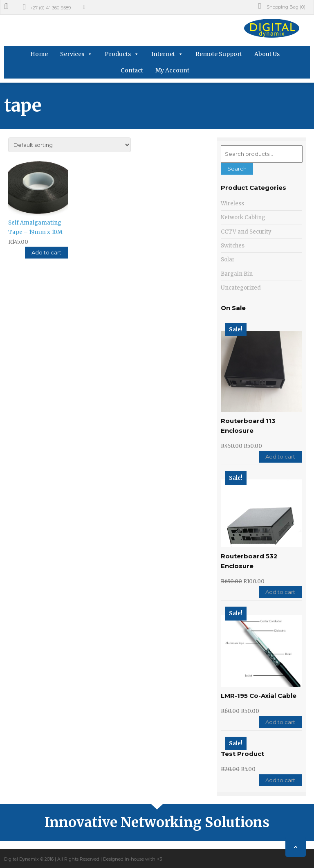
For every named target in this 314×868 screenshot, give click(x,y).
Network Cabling (243, 217)
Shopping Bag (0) (282, 6)
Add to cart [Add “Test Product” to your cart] (280, 780)
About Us (267, 54)
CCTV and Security (246, 232)
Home (39, 54)
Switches (233, 246)
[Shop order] (70, 145)
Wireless (232, 204)
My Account (172, 70)
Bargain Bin (237, 274)
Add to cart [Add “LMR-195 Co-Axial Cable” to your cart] (280, 722)
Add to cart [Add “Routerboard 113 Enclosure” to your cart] (280, 456)
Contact (132, 70)
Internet (163, 54)
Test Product (242, 754)
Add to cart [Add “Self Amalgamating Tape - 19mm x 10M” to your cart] (46, 252)
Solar (228, 260)
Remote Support (219, 54)
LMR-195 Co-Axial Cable (259, 696)
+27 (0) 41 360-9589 (50, 8)
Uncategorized (241, 288)
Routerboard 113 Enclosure (248, 425)
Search (237, 169)
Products (118, 54)
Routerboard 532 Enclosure (249, 561)
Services (72, 54)
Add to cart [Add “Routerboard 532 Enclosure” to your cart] (280, 592)
